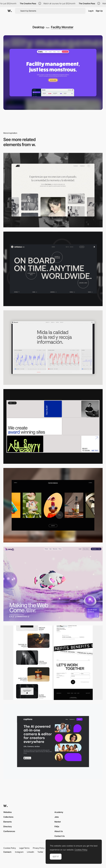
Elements (8, 822)
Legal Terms (24, 848)
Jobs (57, 817)
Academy (59, 812)
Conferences (9, 831)
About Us (59, 831)
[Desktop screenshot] (53, 190)
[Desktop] (53, 269)
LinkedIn (31, 852)
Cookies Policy (10, 848)
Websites (8, 812)
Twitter (40, 852)
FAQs (57, 826)
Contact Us (60, 836)
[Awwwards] (10, 11)
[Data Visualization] (53, 348)
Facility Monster (62, 27)
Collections (8, 817)
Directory (8, 826)
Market (58, 822)
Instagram (19, 852)
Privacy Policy (39, 848)
